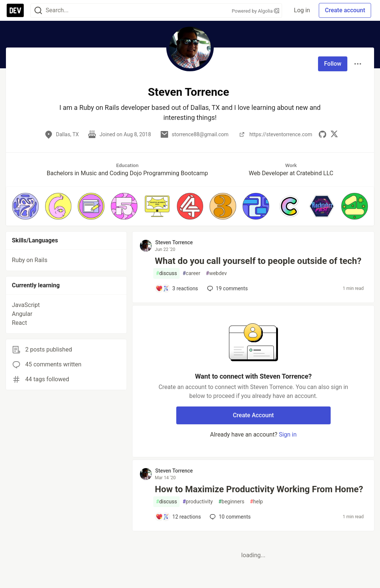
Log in (302, 10)
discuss (166, 273)
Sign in (288, 435)
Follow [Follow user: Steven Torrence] (333, 64)
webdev (216, 273)
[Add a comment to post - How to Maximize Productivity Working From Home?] (178, 517)
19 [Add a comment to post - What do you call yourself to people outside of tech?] (227, 288)
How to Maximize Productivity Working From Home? (259, 489)
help (256, 502)
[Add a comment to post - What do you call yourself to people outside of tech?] (177, 288)
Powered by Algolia (256, 11)
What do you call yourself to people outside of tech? (258, 261)
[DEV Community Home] (15, 10)
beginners (231, 502)
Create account (345, 10)
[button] (25, 206)
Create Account (253, 415)
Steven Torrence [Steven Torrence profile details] (174, 242)
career (191, 273)
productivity (198, 502)
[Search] (38, 11)
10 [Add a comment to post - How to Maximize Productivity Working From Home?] (229, 517)
